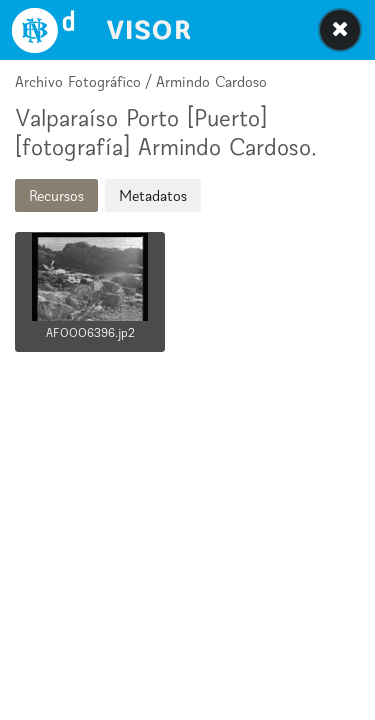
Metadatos (153, 195)
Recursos (56, 195)
